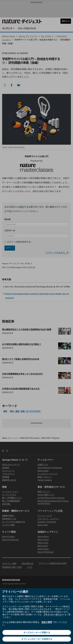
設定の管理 (47, 622)
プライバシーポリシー (54, 614)
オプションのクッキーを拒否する (37, 639)
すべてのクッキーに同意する (37, 632)
